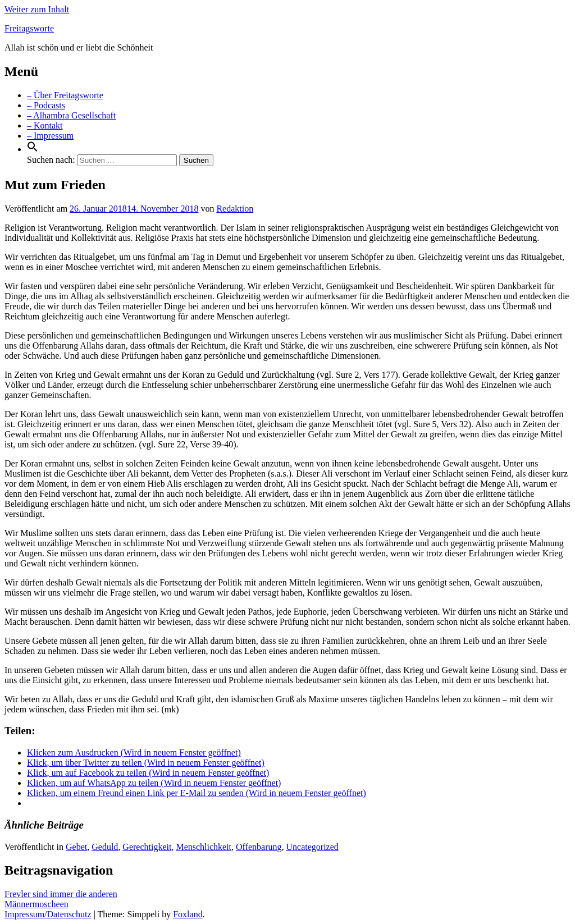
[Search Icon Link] (33, 149)
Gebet (76, 847)
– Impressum (50, 136)
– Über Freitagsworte (65, 95)
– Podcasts (46, 105)
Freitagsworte (29, 28)
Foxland (188, 914)
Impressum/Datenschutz (48, 914)
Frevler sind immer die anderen (61, 894)
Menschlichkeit (204, 847)
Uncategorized (312, 847)
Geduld (105, 847)
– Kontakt (45, 125)
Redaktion (235, 209)
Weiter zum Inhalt (37, 9)
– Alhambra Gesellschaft (71, 115)
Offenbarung (259, 847)
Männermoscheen (36, 904)
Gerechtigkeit (147, 847)
